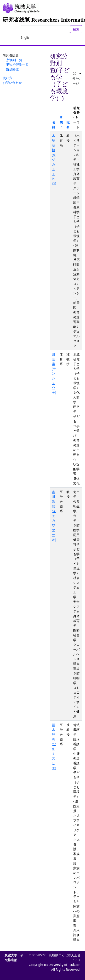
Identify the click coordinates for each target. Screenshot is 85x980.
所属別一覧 (14, 60)
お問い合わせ (12, 83)
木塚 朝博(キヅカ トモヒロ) (54, 159)
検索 (76, 29)
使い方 (7, 78)
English (26, 37)
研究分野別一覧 (17, 65)
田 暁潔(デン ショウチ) (54, 373)
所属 (61, 120)
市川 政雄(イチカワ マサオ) (54, 516)
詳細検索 (13, 69)
